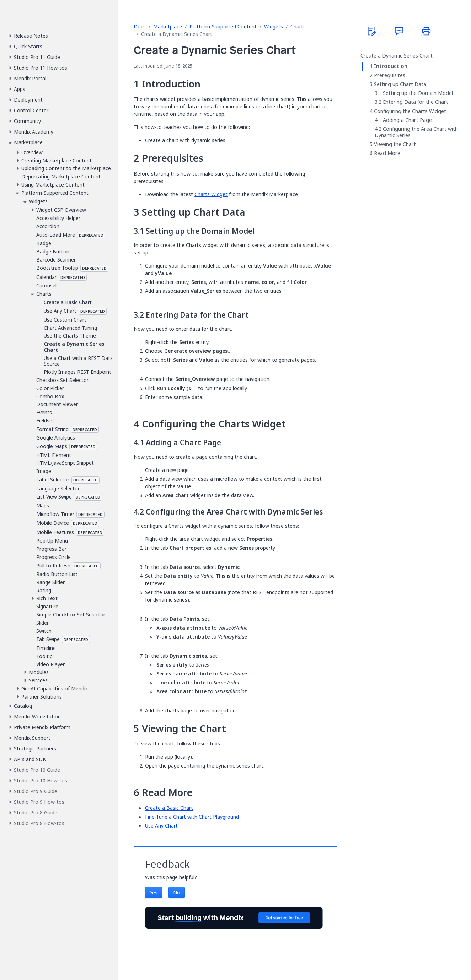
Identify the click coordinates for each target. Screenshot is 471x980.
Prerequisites (390, 75)
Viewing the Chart (395, 144)
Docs (140, 26)
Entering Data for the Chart (416, 102)
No (177, 892)
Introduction (391, 66)
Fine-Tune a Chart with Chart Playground (192, 817)
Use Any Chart (161, 826)
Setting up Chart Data (400, 84)
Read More (387, 153)
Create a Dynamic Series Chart (397, 56)
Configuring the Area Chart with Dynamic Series (416, 132)
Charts (298, 26)
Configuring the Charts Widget (410, 111)
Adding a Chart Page (407, 120)
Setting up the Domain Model (418, 93)
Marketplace (168, 26)
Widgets (274, 26)
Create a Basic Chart (169, 808)
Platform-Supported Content (223, 26)
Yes (154, 892)
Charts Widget (211, 194)
